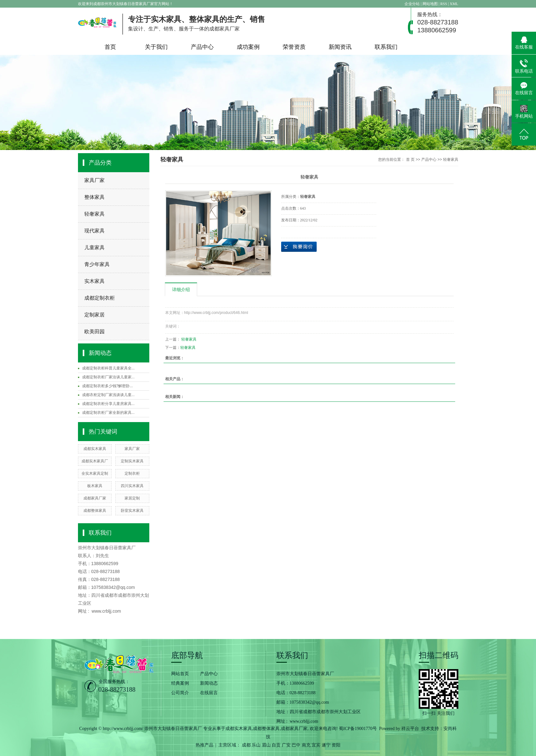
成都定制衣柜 (100, 298)
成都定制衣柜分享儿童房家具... (108, 404)
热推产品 (204, 745)
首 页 (410, 160)
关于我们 (156, 47)
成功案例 (248, 47)
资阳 (336, 745)
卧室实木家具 (132, 511)
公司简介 (180, 693)
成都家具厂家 (95, 498)
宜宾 (316, 745)
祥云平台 (410, 729)
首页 (110, 47)
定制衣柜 (132, 473)
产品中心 (202, 47)
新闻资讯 (340, 47)
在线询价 (299, 247)
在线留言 (209, 693)
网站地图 (431, 4)
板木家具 (95, 486)
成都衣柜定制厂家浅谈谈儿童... (108, 395)
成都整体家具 (95, 511)
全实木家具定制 (95, 473)
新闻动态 (209, 683)
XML (454, 4)
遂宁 (326, 745)
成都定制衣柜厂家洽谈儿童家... (108, 377)
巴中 (296, 745)
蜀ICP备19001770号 (358, 729)
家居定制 (132, 498)
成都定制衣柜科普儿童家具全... (108, 368)
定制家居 (94, 315)
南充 (306, 745)
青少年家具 (97, 264)
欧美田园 (94, 332)
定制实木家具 (132, 461)
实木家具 (94, 281)
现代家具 (94, 231)
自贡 (276, 745)
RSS (444, 4)
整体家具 (94, 197)
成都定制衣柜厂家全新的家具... (108, 413)
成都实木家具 (95, 449)
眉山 (266, 745)
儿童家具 (94, 248)
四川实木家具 (132, 486)
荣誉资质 (294, 47)
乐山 (256, 745)
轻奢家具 (94, 214)
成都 (246, 745)
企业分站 (412, 4)
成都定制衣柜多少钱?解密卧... (108, 386)
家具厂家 (94, 180)
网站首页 (180, 674)
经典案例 (180, 683)
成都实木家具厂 (95, 461)
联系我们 (386, 47)
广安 (286, 745)
